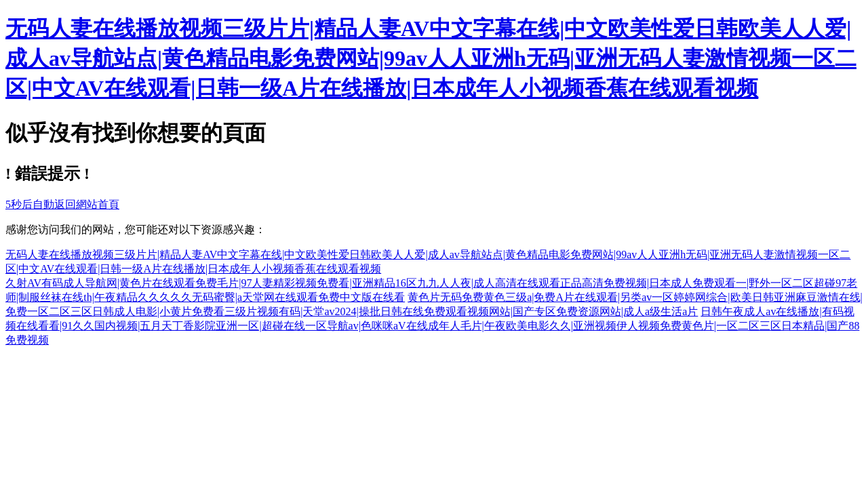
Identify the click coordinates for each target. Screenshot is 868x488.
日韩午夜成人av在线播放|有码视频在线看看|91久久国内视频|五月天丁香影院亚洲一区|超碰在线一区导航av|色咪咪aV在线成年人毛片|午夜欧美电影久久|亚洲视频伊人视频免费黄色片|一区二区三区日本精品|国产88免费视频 (432, 326)
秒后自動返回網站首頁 (62, 204)
